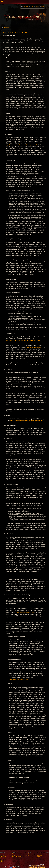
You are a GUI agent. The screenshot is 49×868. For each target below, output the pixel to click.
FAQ (32, 6)
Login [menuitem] (42, 6)
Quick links (25, 6)
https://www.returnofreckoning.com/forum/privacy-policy (22, 145)
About (1, 860)
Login (14, 855)
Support (39, 854)
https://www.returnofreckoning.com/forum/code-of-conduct (23, 341)
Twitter (38, 857)
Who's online (3, 857)
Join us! (2, 862)
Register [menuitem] (37, 6)
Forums (2, 855)
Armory (2, 858)
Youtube (39, 858)
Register (14, 854)
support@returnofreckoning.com (35, 347)
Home (1, 854)
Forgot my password (17, 857)
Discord (39, 859)
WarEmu (27, 855)
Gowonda (27, 854)
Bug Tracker (3, 859)
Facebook (39, 855)
